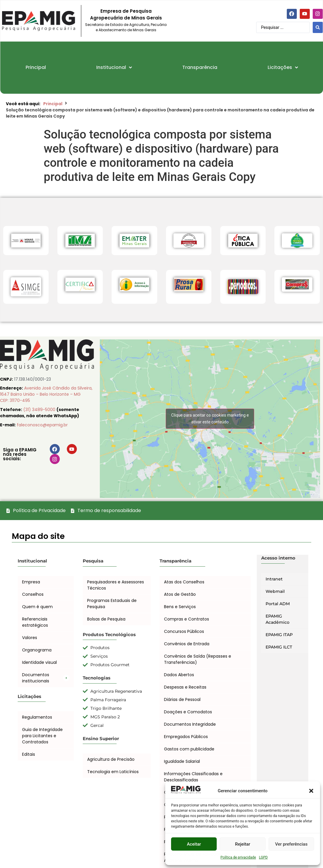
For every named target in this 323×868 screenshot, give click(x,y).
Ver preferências (291, 844)
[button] (311, 791)
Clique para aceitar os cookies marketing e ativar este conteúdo (210, 419)
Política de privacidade (238, 857)
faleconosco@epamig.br (42, 425)
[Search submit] (318, 27)
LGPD (263, 857)
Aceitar (194, 844)
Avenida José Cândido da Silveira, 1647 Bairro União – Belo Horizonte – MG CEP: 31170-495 (46, 394)
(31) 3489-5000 (40, 410)
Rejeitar (242, 844)
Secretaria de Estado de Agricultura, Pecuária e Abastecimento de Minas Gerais (126, 27)
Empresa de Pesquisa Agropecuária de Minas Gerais (126, 14)
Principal (53, 104)
